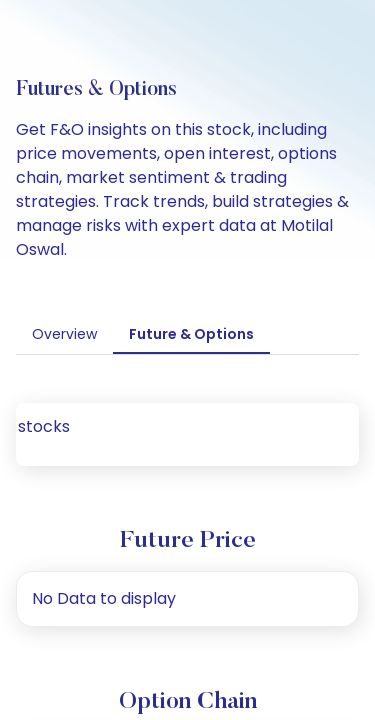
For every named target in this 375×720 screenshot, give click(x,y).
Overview (64, 334)
